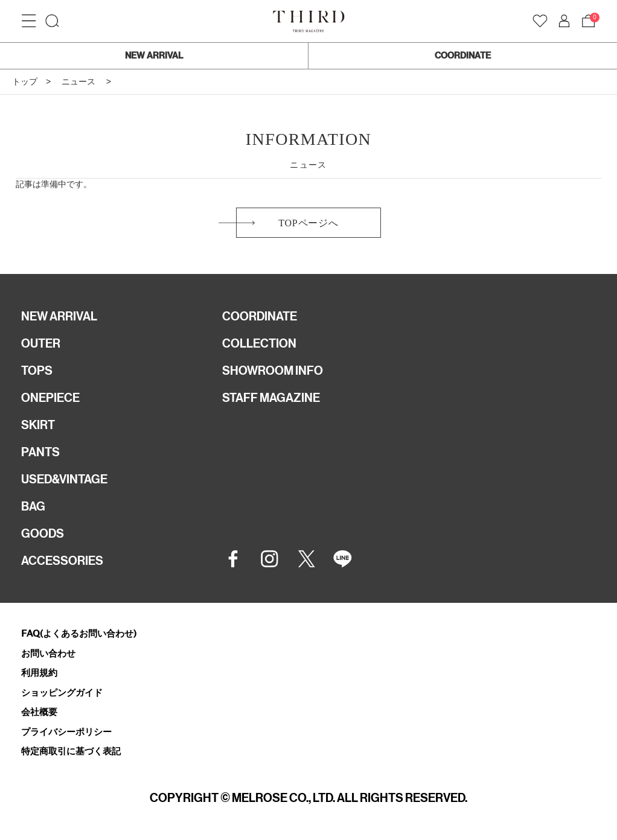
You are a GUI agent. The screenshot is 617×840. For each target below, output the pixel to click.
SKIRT (38, 425)
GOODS (43, 533)
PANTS (40, 452)
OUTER (41, 343)
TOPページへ (308, 223)
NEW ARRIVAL (154, 56)
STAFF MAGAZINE (271, 398)
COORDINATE (463, 56)
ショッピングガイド (62, 692)
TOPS (37, 371)
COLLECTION (259, 343)
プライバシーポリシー (66, 732)
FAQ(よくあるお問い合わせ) (79, 633)
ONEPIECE (50, 398)
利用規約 (39, 673)
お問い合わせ (48, 653)
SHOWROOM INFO (273, 371)
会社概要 (39, 712)
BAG (33, 506)
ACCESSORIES (62, 561)
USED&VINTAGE (64, 479)
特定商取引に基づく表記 (71, 751)
